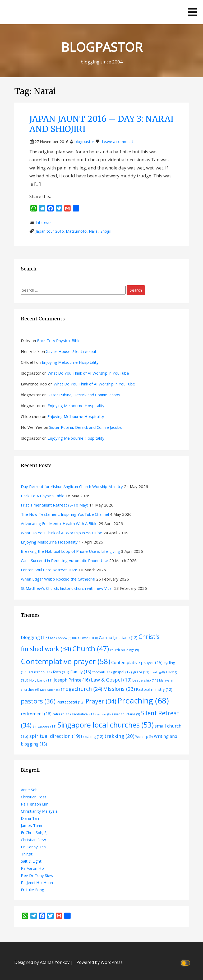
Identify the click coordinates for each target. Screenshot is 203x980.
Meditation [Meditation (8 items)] (50, 690)
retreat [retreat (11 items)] (62, 714)
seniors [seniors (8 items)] (104, 714)
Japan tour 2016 (50, 231)
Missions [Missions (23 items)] (119, 689)
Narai (94, 231)
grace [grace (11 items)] (141, 672)
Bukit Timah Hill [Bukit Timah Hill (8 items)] (85, 638)
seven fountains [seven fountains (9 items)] (126, 714)
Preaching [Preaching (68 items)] (143, 701)
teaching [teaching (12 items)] (92, 736)
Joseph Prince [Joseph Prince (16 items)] (72, 680)
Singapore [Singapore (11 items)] (45, 726)
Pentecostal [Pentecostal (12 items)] (71, 702)
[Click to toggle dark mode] (186, 962)
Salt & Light (31, 861)
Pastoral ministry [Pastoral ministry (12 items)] (154, 689)
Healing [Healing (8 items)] (158, 672)
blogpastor (84, 142)
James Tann (31, 825)
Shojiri (106, 231)
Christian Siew (33, 840)
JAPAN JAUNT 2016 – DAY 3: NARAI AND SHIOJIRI (101, 124)
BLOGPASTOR (102, 47)
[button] (192, 12)
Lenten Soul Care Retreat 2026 (49, 570)
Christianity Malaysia (39, 811)
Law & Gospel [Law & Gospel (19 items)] (111, 680)
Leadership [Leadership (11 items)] (145, 680)
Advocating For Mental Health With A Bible (59, 523)
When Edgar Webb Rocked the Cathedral (58, 579)
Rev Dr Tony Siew (37, 875)
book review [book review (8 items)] (61, 638)
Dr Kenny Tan (33, 847)
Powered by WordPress (100, 962)
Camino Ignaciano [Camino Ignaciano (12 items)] (118, 638)
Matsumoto (76, 231)
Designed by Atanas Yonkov (42, 962)
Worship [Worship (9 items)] (144, 737)
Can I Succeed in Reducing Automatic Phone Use (64, 560)
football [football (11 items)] (102, 672)
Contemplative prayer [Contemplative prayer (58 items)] (66, 661)
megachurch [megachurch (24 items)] (81, 689)
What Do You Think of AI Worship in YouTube (88, 373)
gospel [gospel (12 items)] (122, 672)
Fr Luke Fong (33, 890)
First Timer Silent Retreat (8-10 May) (55, 505)
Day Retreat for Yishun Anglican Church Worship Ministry (72, 486)
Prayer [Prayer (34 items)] (101, 701)
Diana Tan (30, 818)
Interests (44, 222)
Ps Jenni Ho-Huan (37, 882)
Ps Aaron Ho (32, 868)
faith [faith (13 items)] (61, 672)
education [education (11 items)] (40, 672)
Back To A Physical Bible (59, 341)
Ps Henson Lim (35, 804)
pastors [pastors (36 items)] (38, 701)
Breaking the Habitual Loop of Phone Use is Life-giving (70, 551)
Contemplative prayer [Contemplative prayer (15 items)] (137, 662)
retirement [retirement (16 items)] (36, 714)
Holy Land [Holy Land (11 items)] (41, 680)
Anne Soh (29, 790)
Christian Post (34, 797)
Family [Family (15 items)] (81, 672)
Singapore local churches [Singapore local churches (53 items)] (106, 725)
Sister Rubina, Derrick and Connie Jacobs (84, 395)
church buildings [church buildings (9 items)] (124, 650)
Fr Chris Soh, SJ (34, 832)
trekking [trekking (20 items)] (119, 736)
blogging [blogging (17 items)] (35, 637)
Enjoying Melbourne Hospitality (70, 362)
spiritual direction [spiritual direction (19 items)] (55, 736)
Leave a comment (117, 142)
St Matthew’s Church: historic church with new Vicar (67, 588)
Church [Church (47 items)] (91, 648)
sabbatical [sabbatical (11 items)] (84, 714)
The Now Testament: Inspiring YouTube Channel (65, 514)
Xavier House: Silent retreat (71, 351)
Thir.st (27, 854)
